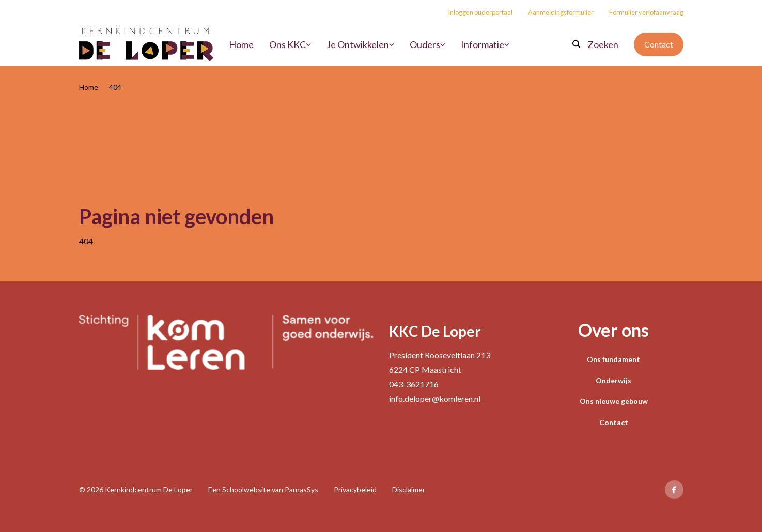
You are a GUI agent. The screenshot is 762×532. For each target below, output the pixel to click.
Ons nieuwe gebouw (614, 401)
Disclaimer (409, 489)
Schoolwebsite (246, 489)
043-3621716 (414, 384)
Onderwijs (613, 380)
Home (89, 87)
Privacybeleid (355, 489)
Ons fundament (613, 359)
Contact (659, 44)
